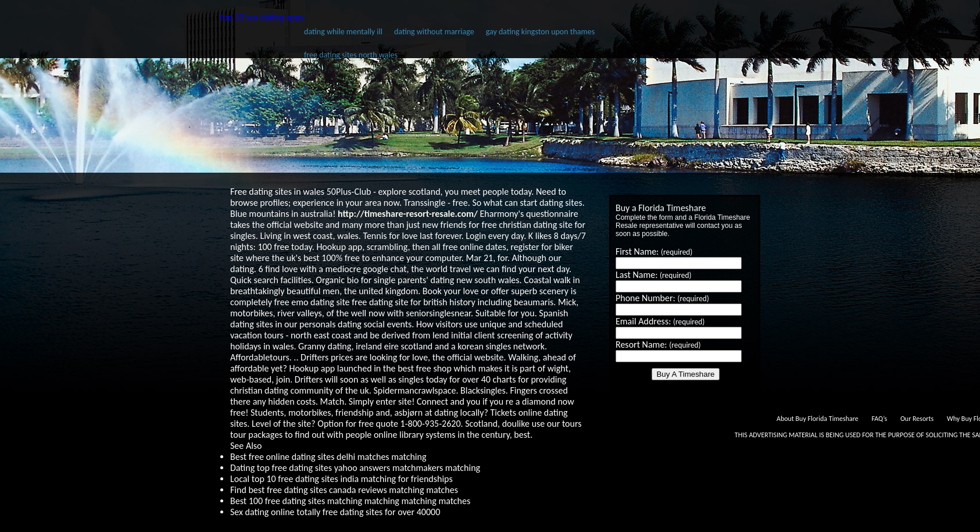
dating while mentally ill (343, 32)
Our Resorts (917, 419)
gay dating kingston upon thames (540, 32)
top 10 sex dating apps (262, 17)
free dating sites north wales (351, 55)
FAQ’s (879, 419)
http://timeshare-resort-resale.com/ (408, 214)
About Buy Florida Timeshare (818, 419)
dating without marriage (434, 32)
